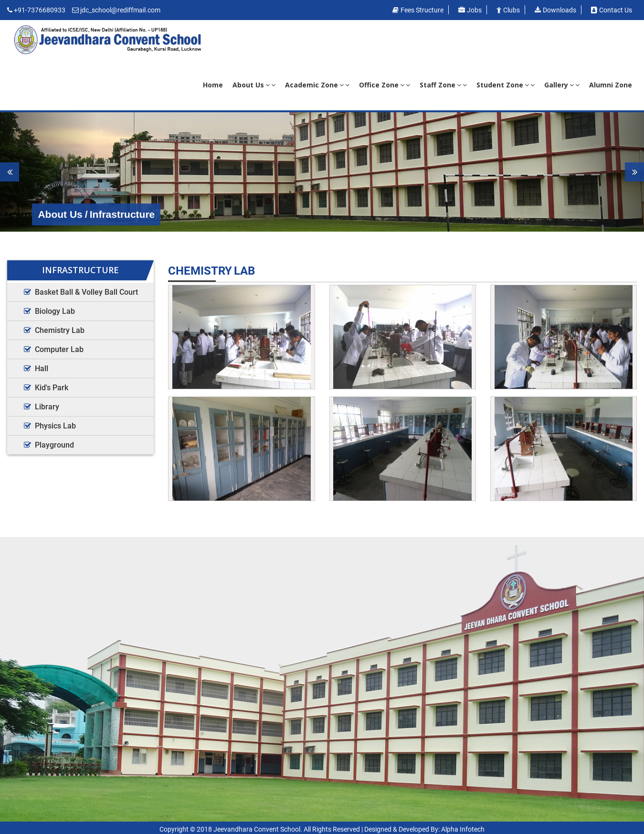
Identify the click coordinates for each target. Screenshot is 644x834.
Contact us (612, 10)
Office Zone (385, 85)
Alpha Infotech (463, 829)
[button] (48, 172)
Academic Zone (317, 85)
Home (213, 85)
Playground (54, 445)
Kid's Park (52, 388)
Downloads (555, 10)
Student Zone (506, 85)
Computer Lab (59, 349)
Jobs (470, 10)
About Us (254, 85)
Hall (42, 369)
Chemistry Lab (60, 330)
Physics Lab (55, 426)
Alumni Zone (611, 85)
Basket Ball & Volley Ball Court (86, 292)
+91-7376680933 (40, 10)
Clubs (508, 10)
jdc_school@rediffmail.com (120, 10)
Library (47, 407)
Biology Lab (55, 311)
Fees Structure (418, 10)
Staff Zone (443, 85)
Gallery (562, 85)
